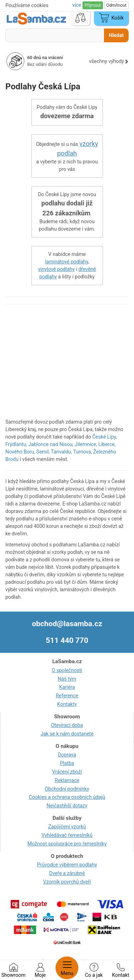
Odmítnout (116, 5)
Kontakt (120, 970)
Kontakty (67, 704)
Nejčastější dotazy (67, 806)
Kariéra (67, 687)
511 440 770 (67, 640)
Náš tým (67, 679)
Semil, (43, 452)
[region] (67, 365)
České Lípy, (105, 437)
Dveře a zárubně (67, 873)
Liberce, (107, 444)
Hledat (116, 35)
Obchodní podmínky (67, 789)
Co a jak (94, 970)
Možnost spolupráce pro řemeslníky (67, 844)
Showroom (13, 970)
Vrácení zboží (67, 772)
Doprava (67, 755)
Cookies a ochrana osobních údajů (67, 797)
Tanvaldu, (61, 452)
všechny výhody (109, 61)
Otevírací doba (67, 725)
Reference (67, 696)
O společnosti (67, 670)
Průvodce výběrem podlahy (67, 865)
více (77, 5)
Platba (67, 763)
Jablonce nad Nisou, (51, 444)
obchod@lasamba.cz (67, 624)
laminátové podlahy (66, 262)
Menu (67, 968)
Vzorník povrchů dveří (67, 882)
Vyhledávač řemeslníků (67, 835)
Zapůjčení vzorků (67, 827)
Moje (40, 970)
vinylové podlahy (57, 269)
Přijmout (93, 5)
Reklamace (67, 780)
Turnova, (83, 452)
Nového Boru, (20, 452)
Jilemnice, (86, 444)
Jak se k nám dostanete (67, 734)
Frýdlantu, (16, 444)
